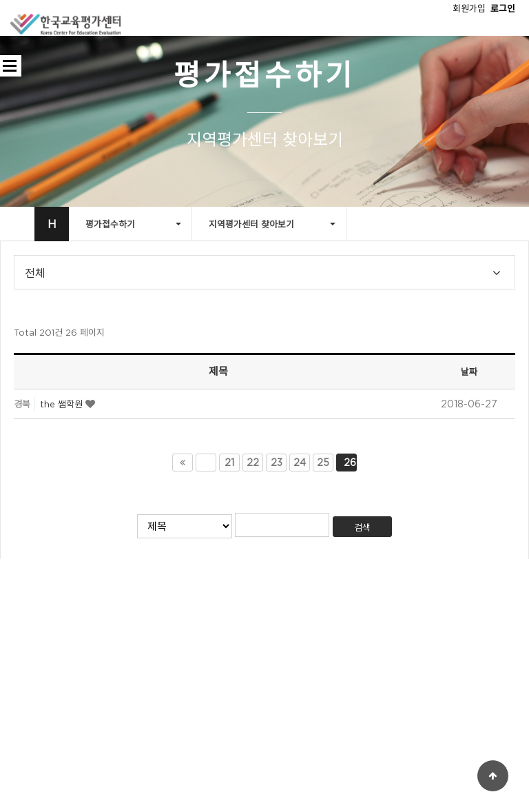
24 (300, 463)
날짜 (469, 372)
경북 (22, 404)
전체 (35, 274)
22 (253, 463)
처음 (183, 463)
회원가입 (469, 8)
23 (277, 463)
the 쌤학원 (63, 404)
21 (229, 463)
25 (323, 463)
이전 (206, 463)
